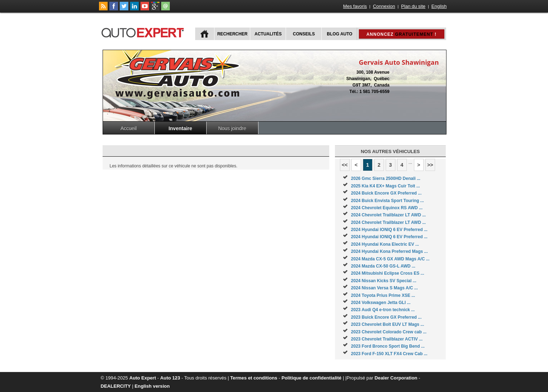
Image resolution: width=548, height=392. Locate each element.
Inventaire (180, 128)
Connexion (384, 6)
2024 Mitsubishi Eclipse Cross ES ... (388, 273)
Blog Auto (339, 34)
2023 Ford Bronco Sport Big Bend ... (388, 346)
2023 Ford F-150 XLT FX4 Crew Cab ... (389, 354)
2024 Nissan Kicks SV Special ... (384, 281)
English (439, 6)
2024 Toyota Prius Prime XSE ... (383, 295)
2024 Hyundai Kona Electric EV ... (385, 244)
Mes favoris (355, 6)
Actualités (268, 34)
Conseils (304, 34)
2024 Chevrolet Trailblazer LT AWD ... (388, 215)
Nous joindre (232, 128)
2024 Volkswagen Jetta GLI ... (381, 303)
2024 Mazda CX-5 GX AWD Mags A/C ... (390, 259)
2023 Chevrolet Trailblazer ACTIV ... (387, 339)
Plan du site (413, 6)
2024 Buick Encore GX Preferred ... (386, 193)
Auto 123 (170, 378)
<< (345, 165)
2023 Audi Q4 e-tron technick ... (383, 310)
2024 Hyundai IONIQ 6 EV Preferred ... (389, 230)
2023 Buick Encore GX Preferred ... (386, 317)
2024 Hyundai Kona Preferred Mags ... (389, 251)
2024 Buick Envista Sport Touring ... (387, 201)
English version (152, 386)
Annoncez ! (401, 34)
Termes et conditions (254, 378)
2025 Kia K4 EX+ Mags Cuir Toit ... (386, 186)
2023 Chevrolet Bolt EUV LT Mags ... (388, 324)
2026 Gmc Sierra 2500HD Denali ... (386, 178)
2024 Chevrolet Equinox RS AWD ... (387, 208)
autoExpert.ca (144, 32)
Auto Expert (143, 378)
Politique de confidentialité (311, 378)
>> (430, 165)
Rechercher (233, 34)
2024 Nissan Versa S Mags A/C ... (384, 288)
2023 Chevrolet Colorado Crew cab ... (389, 332)
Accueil (129, 128)
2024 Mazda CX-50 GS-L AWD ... (383, 266)
